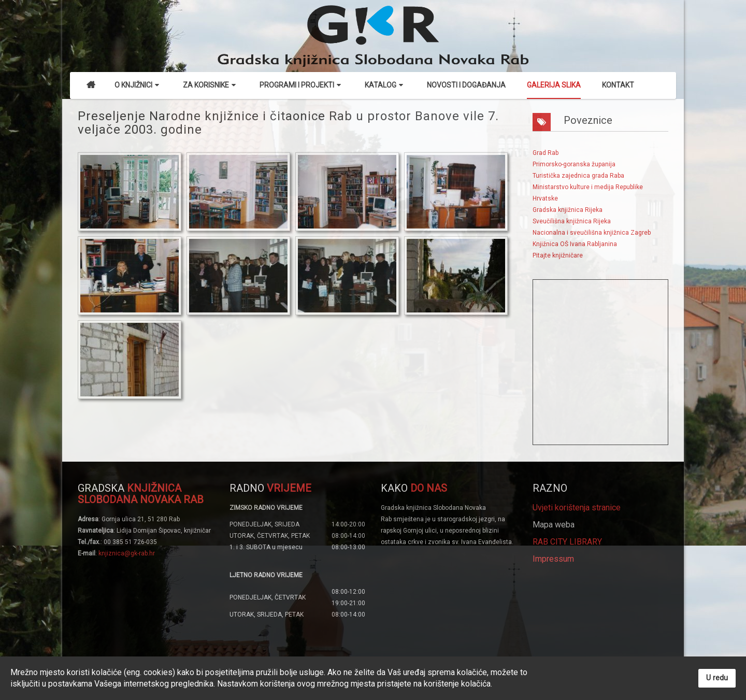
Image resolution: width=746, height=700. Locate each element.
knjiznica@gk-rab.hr (127, 553)
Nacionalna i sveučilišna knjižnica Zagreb (592, 233)
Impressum (553, 559)
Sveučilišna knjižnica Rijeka (572, 221)
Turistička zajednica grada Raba (578, 176)
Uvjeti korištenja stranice (577, 508)
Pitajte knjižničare (558, 255)
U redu (717, 678)
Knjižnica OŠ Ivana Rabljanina (575, 244)
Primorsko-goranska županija (574, 164)
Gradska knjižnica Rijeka (568, 210)
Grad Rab (546, 153)
